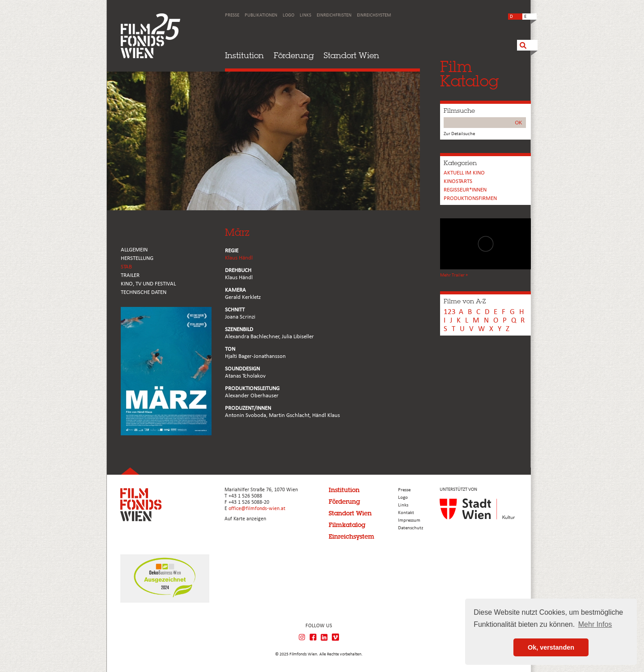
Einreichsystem (374, 15)
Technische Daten (144, 292)
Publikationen (261, 15)
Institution (244, 55)
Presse (232, 15)
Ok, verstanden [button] (551, 647)
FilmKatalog (469, 74)
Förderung (294, 55)
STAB (126, 267)
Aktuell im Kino (464, 173)
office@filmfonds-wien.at (257, 509)
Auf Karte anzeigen (245, 519)
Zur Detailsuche (459, 134)
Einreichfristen (334, 15)
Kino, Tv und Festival (148, 284)
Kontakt (406, 513)
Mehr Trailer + (454, 275)
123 (450, 312)
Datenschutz (411, 528)
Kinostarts (458, 181)
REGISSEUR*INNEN (465, 190)
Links (305, 15)
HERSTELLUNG (137, 258)
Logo (288, 15)
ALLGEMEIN (134, 250)
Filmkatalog (347, 525)
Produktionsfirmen (470, 198)
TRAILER (130, 275)
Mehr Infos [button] (595, 624)
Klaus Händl (239, 258)
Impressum (409, 521)
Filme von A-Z (465, 301)
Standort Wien (352, 55)
